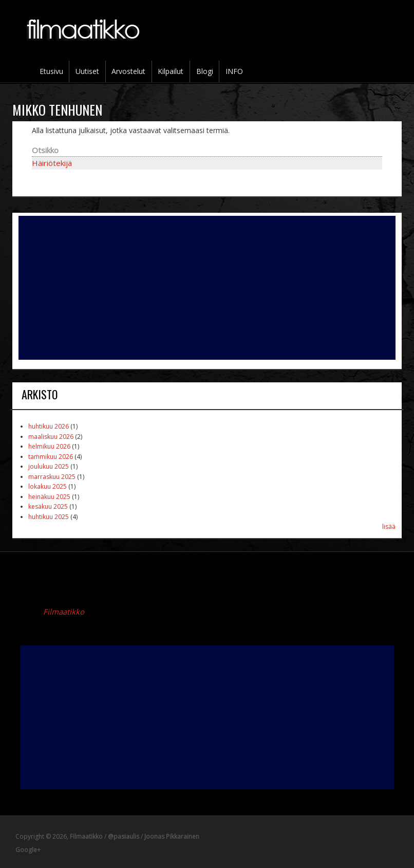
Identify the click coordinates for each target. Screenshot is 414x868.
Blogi (205, 71)
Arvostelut (128, 71)
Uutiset (87, 71)
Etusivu (51, 71)
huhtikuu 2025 (49, 517)
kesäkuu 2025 (48, 506)
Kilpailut (171, 71)
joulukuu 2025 (49, 466)
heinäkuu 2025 (49, 497)
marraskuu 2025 (52, 477)
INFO (234, 71)
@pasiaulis (124, 836)
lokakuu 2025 (48, 486)
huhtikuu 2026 (49, 426)
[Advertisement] (207, 288)
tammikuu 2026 (51, 457)
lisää (389, 527)
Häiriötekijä (52, 163)
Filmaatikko (64, 612)
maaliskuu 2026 (51, 437)
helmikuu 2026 (49, 446)
